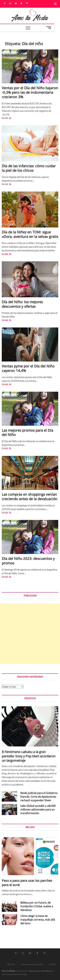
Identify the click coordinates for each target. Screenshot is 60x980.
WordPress (47, 971)
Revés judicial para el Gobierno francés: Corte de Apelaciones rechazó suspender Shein (39, 797)
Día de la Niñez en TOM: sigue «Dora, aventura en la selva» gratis (30, 234)
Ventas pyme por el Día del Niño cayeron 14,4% (28, 368)
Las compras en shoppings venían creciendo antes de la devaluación (30, 497)
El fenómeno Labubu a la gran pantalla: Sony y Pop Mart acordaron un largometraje (29, 756)
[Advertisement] (30, 634)
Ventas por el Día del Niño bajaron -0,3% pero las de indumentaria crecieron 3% (30, 92)
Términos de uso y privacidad (32, 964)
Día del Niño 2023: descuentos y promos (28, 561)
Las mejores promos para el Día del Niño (27, 432)
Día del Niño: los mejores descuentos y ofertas (22, 304)
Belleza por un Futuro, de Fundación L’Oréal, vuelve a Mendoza (37, 906)
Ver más (10, 118)
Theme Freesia (35, 971)
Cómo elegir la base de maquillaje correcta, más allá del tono (38, 920)
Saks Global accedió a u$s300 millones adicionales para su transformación (38, 810)
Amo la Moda (8, 971)
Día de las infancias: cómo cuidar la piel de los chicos (29, 168)
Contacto (52, 964)
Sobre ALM (11, 964)
